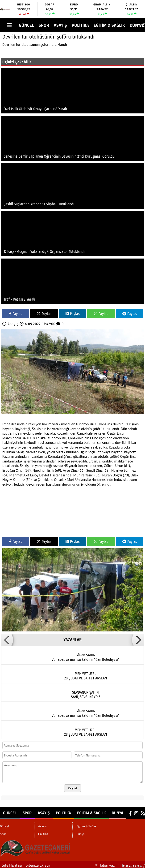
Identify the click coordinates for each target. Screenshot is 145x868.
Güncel (26, 25)
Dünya (136, 25)
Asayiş (60, 25)
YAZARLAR (72, 640)
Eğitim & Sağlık (109, 25)
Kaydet (73, 788)
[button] (7, 640)
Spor (44, 25)
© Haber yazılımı (120, 865)
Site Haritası (12, 865)
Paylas (16, 314)
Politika (80, 25)
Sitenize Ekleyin (39, 865)
